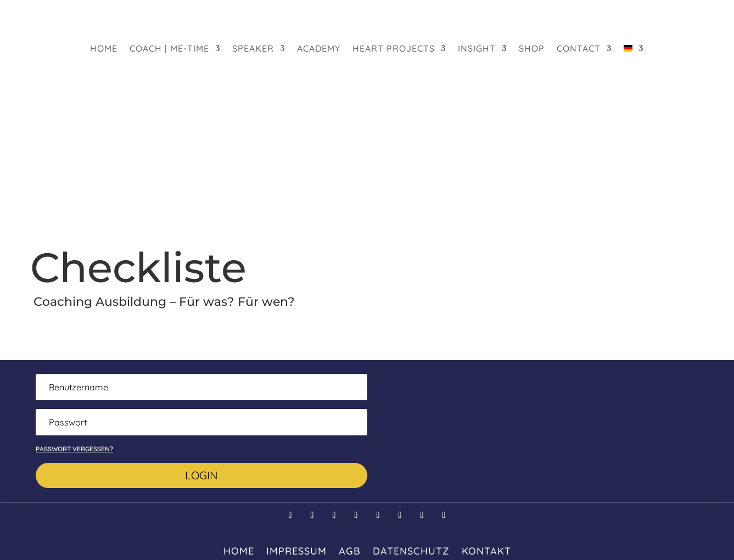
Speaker (253, 49)
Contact (579, 49)
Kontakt (486, 550)
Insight (477, 49)
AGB (350, 550)
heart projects (394, 49)
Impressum (296, 550)
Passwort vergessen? (74, 449)
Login (201, 475)
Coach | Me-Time (169, 49)
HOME (104, 49)
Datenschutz (411, 550)
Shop (532, 49)
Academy (319, 49)
